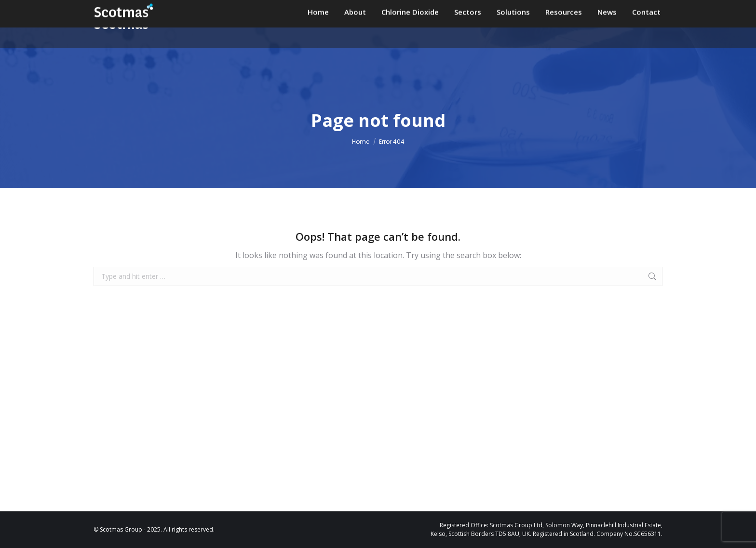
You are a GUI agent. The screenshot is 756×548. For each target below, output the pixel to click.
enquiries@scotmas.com (408, 10)
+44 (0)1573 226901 (508, 10)
